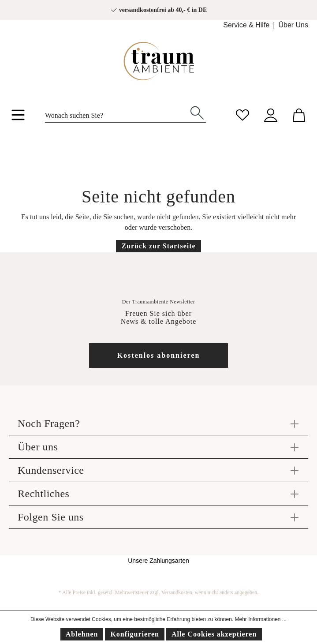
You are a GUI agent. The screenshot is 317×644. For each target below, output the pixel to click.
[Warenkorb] (299, 114)
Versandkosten (177, 592)
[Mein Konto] (271, 114)
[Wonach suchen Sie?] (117, 113)
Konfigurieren (134, 634)
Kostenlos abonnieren (159, 355)
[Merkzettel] (242, 114)
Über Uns (293, 25)
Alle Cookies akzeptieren (214, 634)
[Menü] (18, 116)
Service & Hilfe (246, 25)
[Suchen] (197, 112)
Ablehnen (82, 634)
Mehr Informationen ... (260, 619)
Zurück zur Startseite (158, 246)
